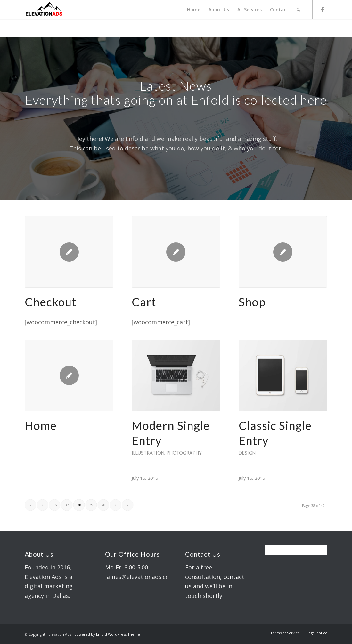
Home (41, 425)
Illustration (148, 453)
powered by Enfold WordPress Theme (107, 634)
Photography (184, 453)
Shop (252, 302)
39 (91, 505)
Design (247, 453)
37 (67, 505)
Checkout (50, 302)
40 (103, 505)
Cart (144, 302)
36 (55, 505)
